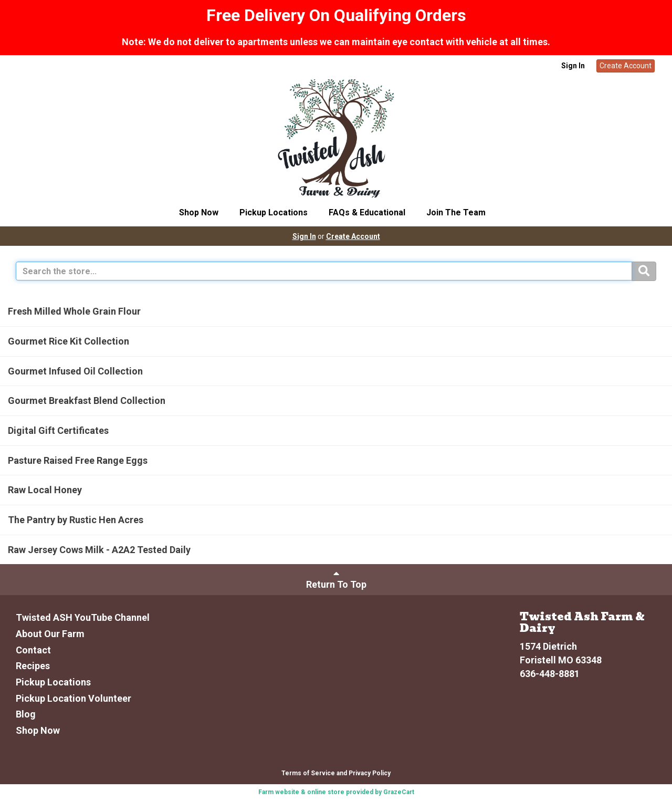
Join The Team (456, 212)
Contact (33, 650)
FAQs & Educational (367, 212)
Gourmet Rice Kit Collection (69, 341)
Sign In (573, 66)
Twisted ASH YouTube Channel (83, 617)
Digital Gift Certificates (58, 430)
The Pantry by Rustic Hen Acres (76, 520)
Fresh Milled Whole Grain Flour (74, 311)
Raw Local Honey (45, 490)
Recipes (33, 666)
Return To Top (336, 579)
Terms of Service (308, 773)
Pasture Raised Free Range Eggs (78, 460)
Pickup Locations (274, 212)
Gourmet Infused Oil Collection (75, 371)
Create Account (626, 66)
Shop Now (199, 212)
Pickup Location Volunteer (73, 698)
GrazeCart (399, 792)
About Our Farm (50, 634)
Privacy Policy (370, 773)
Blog (26, 714)
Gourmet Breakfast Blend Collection (87, 400)
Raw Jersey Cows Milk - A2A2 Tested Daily (99, 550)
